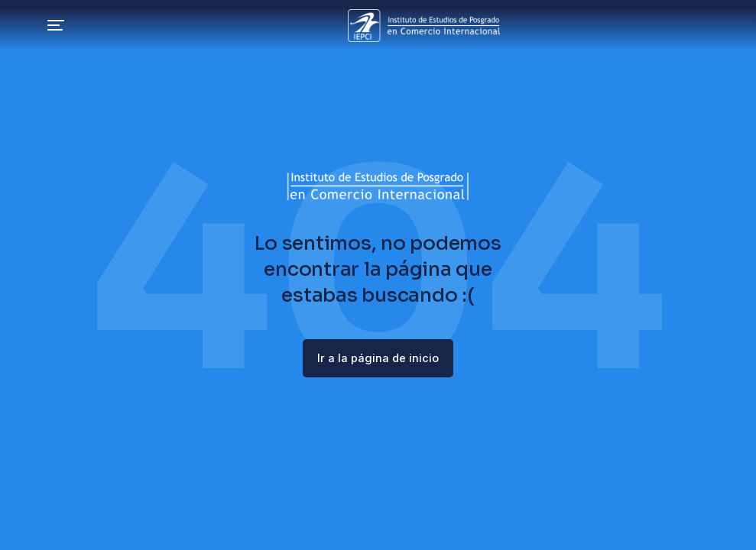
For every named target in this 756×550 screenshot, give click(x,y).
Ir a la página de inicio (378, 359)
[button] (24, 27)
